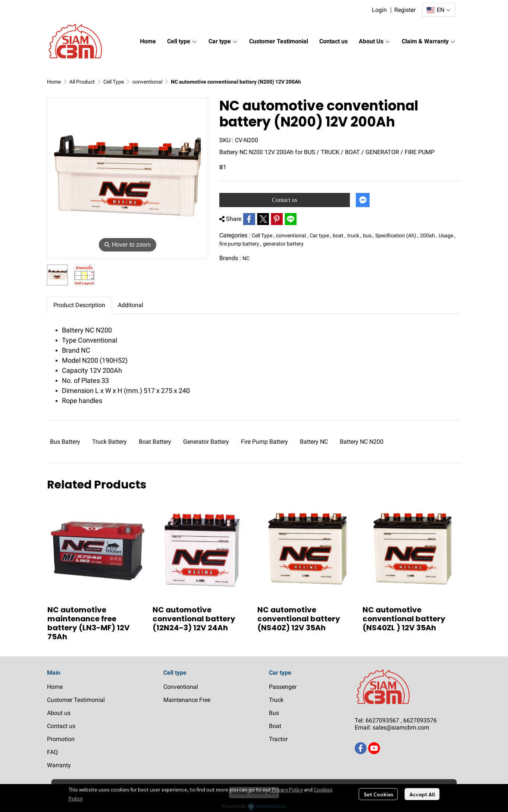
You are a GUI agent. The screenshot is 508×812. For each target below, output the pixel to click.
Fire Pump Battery (264, 442)
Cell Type (114, 82)
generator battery (283, 244)
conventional (147, 82)
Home (54, 82)
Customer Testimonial (76, 700)
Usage (447, 235)
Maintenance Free (187, 700)
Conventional (181, 687)
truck (354, 235)
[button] (439, 10)
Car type (320, 235)
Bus (274, 713)
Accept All (422, 794)
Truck (276, 700)
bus (368, 235)
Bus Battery (65, 442)
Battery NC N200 (362, 442)
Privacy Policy (287, 789)
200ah (429, 235)
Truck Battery (109, 442)
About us (59, 713)
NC (246, 258)
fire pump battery (240, 244)
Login (379, 10)
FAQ (52, 752)
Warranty (59, 765)
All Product (82, 82)
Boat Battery (155, 442)
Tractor (278, 739)
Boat (275, 726)
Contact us (285, 200)
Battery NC (314, 442)
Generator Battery (206, 442)
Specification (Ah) (397, 235)
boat (339, 235)
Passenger (283, 687)
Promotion (61, 739)
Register (405, 10)
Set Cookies (378, 794)
